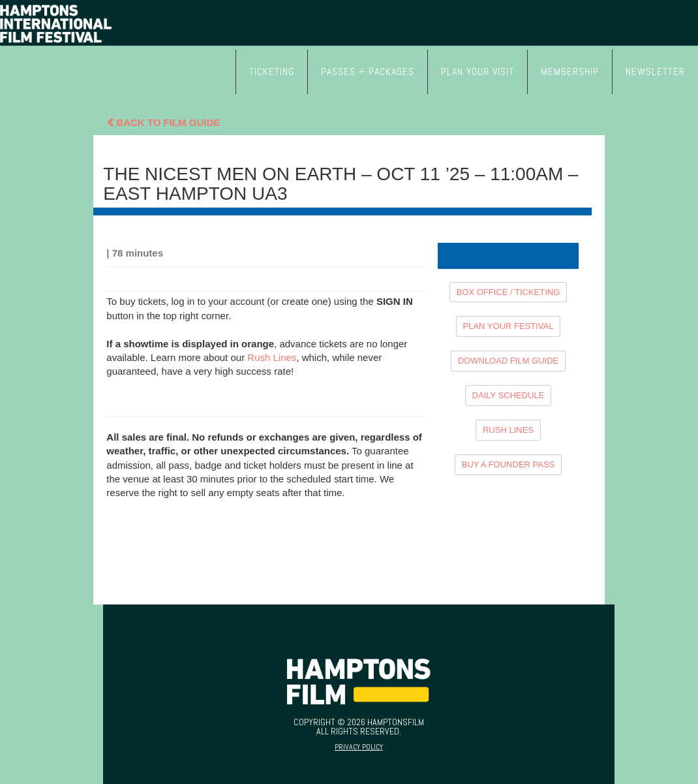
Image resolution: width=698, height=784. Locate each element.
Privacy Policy (359, 747)
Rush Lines (272, 357)
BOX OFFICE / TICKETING (508, 292)
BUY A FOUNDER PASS (508, 464)
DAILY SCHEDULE (508, 395)
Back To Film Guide (163, 122)
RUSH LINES (508, 430)
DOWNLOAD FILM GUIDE (508, 361)
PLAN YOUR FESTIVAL (508, 326)
